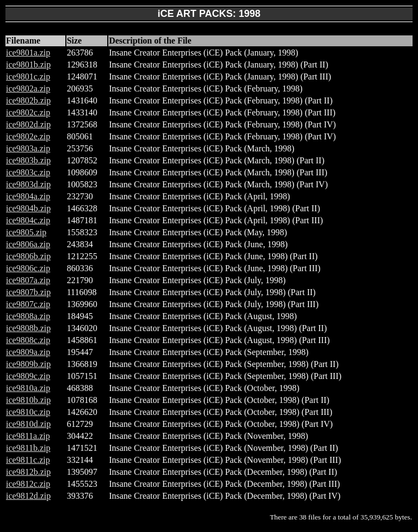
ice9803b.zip (28, 160)
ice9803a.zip (28, 148)
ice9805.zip (26, 232)
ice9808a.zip (28, 316)
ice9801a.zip (28, 53)
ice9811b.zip (28, 448)
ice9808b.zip (28, 328)
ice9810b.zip (28, 400)
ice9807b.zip (28, 292)
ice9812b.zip (28, 472)
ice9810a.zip (28, 388)
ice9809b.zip (28, 364)
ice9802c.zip (28, 112)
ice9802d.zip (28, 124)
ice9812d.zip (28, 496)
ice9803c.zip (28, 172)
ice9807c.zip (28, 304)
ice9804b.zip (28, 208)
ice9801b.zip (28, 65)
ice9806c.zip (28, 268)
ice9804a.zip (28, 196)
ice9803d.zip (28, 184)
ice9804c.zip (28, 220)
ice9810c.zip (28, 412)
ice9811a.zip (28, 436)
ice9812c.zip (28, 484)
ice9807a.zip (28, 280)
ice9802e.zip (28, 136)
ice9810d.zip (28, 424)
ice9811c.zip (28, 460)
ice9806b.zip (28, 256)
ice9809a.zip (28, 352)
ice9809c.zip (28, 376)
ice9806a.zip (28, 244)
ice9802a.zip (28, 88)
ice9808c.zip (28, 340)
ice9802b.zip (28, 100)
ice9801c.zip (28, 77)
